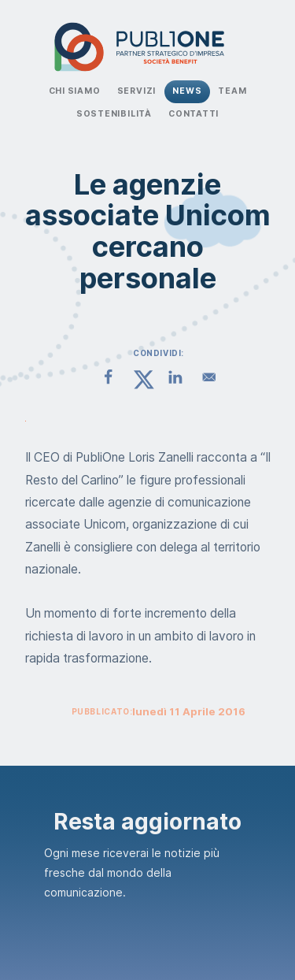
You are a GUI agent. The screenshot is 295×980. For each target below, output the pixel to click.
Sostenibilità (114, 114)
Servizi (137, 91)
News (187, 91)
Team (232, 91)
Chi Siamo (75, 91)
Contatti (194, 114)
